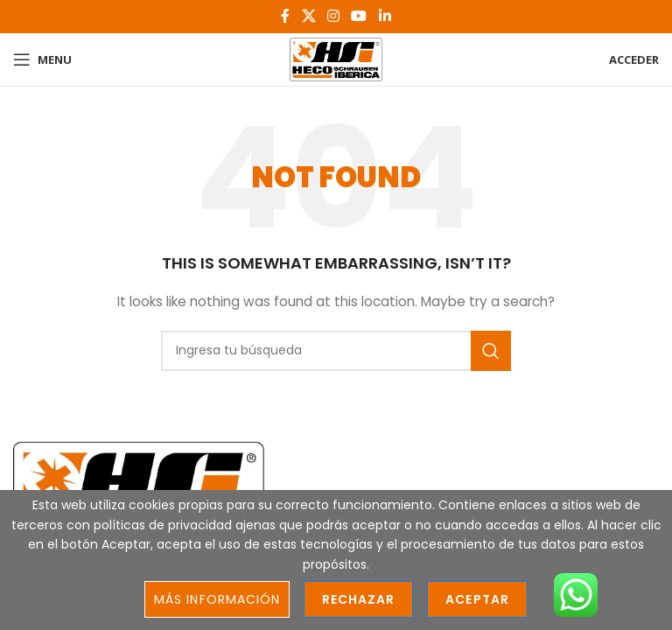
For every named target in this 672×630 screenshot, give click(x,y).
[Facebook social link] (286, 16)
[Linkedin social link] (385, 16)
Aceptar (477, 599)
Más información (217, 599)
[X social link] (308, 16)
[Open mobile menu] (42, 59)
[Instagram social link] (333, 16)
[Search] (336, 351)
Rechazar (358, 599)
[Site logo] (336, 59)
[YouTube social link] (359, 16)
